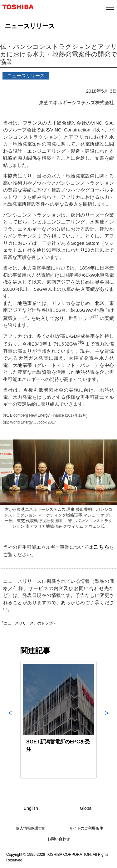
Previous (10, 720)
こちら (101, 547)
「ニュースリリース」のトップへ (28, 623)
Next (107, 720)
